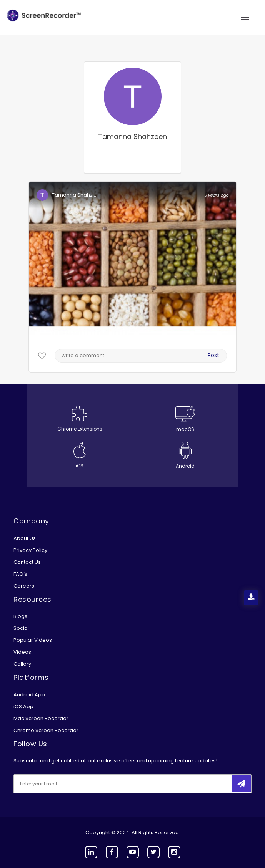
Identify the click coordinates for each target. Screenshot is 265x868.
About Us (25, 538)
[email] (65, 784)
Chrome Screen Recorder (46, 730)
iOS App (23, 706)
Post (213, 355)
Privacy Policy (30, 550)
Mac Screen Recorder (41, 718)
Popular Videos (33, 640)
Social (21, 628)
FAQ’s (20, 574)
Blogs (20, 616)
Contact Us (27, 562)
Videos (22, 652)
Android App (29, 695)
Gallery (22, 664)
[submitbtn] (241, 784)
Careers (24, 586)
